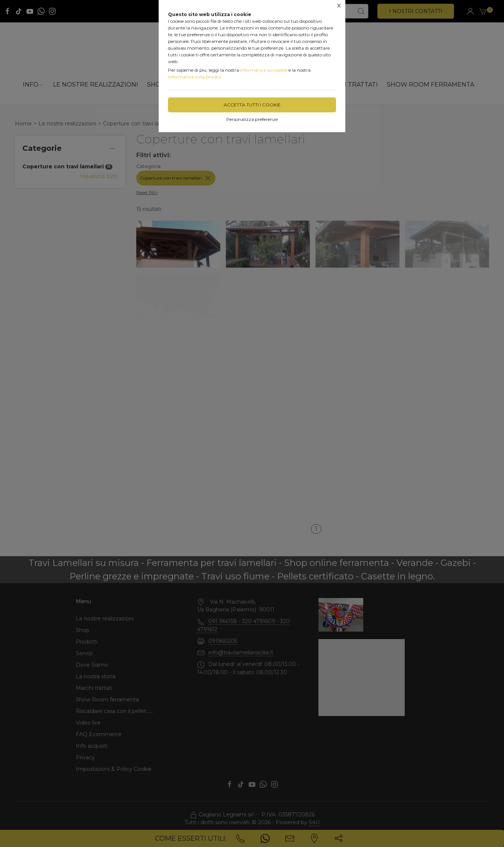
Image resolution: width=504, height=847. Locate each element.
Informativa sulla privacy (195, 77)
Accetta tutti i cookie (252, 105)
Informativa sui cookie (264, 70)
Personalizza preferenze (252, 119)
